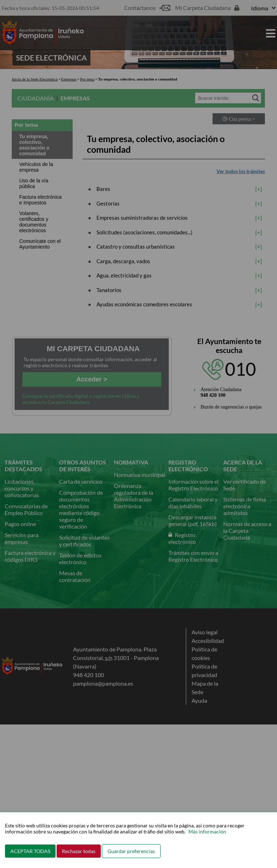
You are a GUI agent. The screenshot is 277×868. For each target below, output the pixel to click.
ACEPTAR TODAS (30, 851)
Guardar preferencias (131, 851)
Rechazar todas (79, 851)
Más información (207, 831)
